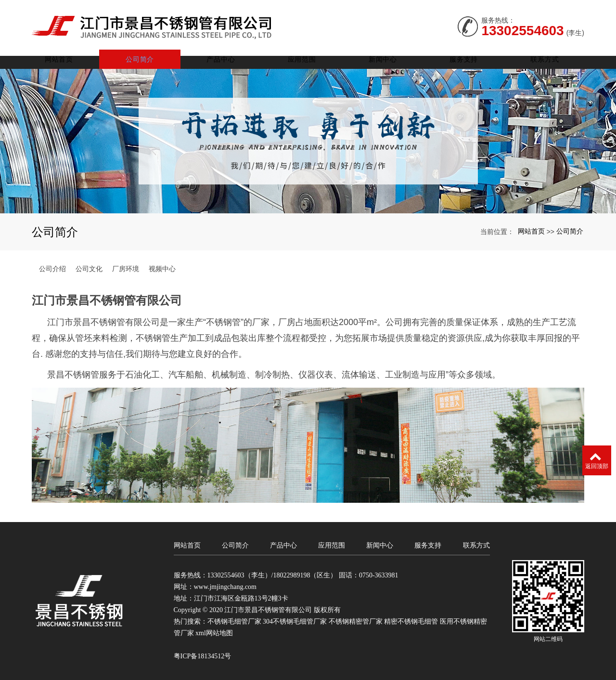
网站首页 (71, 58)
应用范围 (308, 58)
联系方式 (545, 58)
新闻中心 (387, 58)
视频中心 (162, 267)
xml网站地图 (214, 632)
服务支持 (466, 58)
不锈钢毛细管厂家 (234, 620)
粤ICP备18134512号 (203, 655)
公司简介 (150, 58)
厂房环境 (126, 267)
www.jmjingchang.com (225, 585)
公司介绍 (52, 267)
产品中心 (229, 58)
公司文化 (89, 267)
